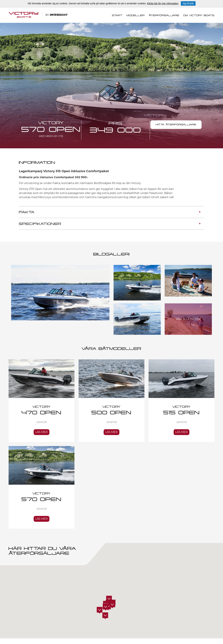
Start (117, 15)
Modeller (136, 15)
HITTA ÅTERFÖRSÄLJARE (176, 125)
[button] (105, 616)
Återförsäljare (164, 15)
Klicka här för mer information (163, 3)
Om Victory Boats (199, 15)
